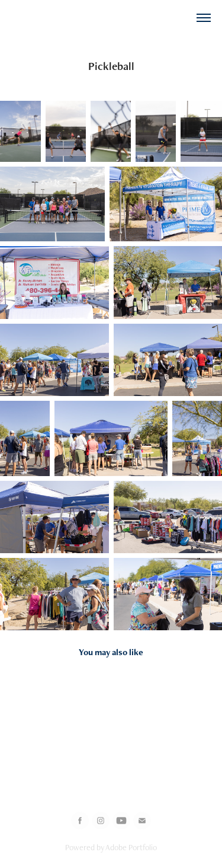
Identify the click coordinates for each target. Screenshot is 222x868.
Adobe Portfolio (131, 847)
